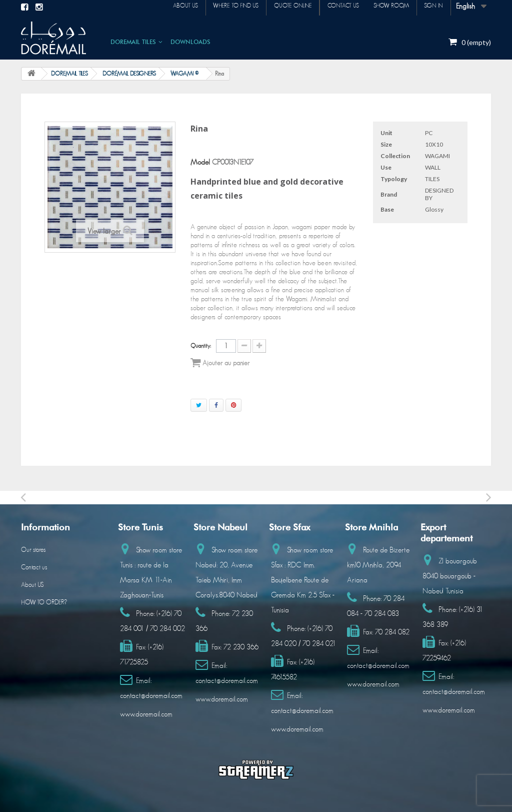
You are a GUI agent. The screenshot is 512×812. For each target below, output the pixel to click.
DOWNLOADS (190, 42)
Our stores (33, 550)
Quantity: (201, 346)
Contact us (330, 7)
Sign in (431, 7)
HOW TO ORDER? (44, 603)
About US (32, 585)
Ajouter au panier (220, 363)
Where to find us (212, 7)
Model (200, 162)
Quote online (274, 7)
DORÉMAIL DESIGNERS (129, 74)
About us (156, 7)
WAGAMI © (184, 74)
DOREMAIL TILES (133, 42)
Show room (383, 7)
